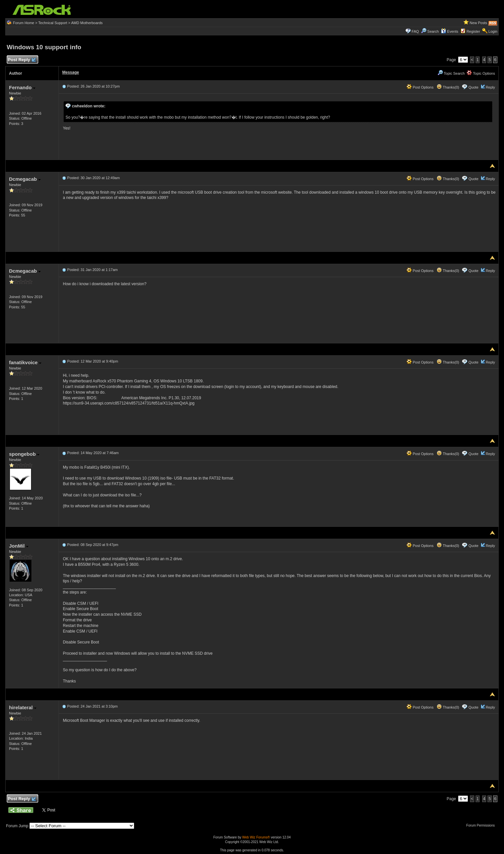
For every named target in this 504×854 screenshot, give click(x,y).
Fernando (22, 87)
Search (433, 31)
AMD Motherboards (87, 23)
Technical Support (53, 23)
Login (493, 31)
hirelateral (23, 707)
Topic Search (451, 73)
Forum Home (23, 23)
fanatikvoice (25, 362)
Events (450, 31)
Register (473, 31)
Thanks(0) (448, 87)
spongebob (24, 454)
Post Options (420, 87)
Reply (490, 87)
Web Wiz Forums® (256, 837)
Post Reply (21, 60)
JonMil (19, 546)
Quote (474, 87)
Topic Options (481, 73)
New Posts (478, 23)
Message (71, 72)
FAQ (415, 31)
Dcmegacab (25, 179)
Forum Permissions (482, 825)
